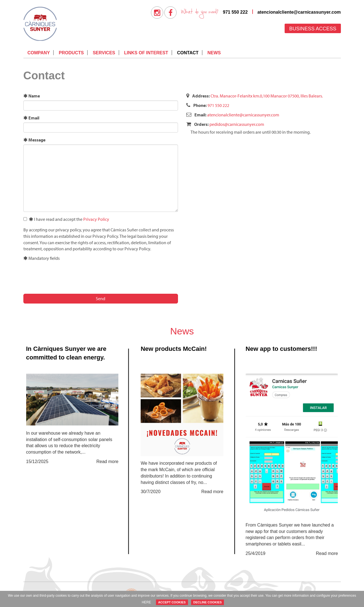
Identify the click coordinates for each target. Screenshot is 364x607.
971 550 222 (235, 12)
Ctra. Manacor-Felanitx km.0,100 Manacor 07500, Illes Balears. (267, 96)
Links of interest (146, 53)
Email (31, 118)
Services (104, 53)
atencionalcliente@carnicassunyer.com (299, 12)
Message (34, 140)
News (214, 53)
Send (101, 298)
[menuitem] (157, 13)
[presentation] (66, 276)
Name (32, 96)
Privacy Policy (96, 219)
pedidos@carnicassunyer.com (237, 124)
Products (71, 53)
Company (39, 53)
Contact (188, 53)
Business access (313, 29)
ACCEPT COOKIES (172, 602)
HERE (146, 602)
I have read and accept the (66, 219)
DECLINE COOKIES (207, 602)
